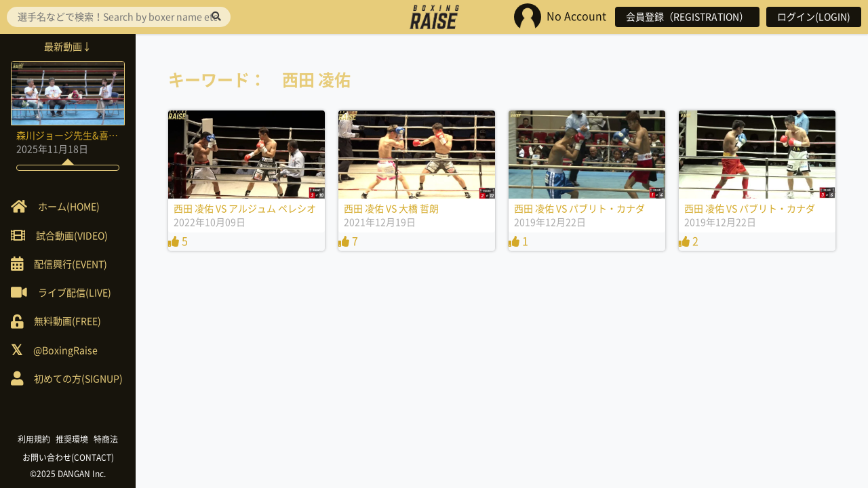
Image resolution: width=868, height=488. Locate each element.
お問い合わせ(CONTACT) (68, 457)
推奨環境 (72, 439)
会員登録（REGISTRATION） (687, 17)
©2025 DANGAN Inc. (68, 474)
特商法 (106, 439)
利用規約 (34, 439)
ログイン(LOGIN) (814, 17)
